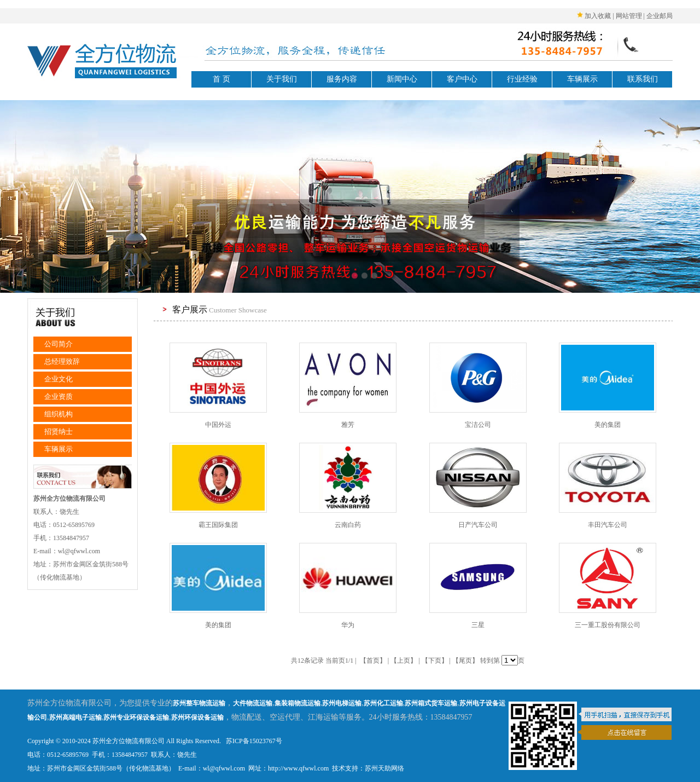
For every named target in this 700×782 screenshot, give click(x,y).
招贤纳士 (59, 431)
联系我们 (643, 79)
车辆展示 (582, 79)
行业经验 (522, 79)
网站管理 (629, 16)
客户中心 (462, 79)
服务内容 (342, 79)
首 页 (221, 79)
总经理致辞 (62, 361)
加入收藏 (598, 16)
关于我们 (282, 79)
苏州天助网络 (384, 768)
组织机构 (59, 414)
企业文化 (59, 379)
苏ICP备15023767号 (253, 741)
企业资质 (59, 396)
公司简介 (59, 344)
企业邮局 (660, 16)
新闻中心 (402, 79)
